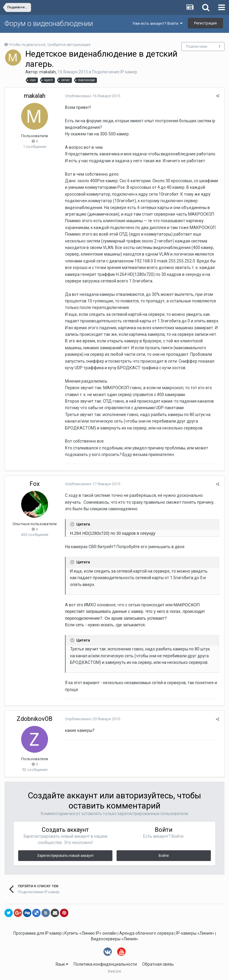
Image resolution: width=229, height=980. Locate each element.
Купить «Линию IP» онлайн (90, 933)
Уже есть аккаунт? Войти (157, 23)
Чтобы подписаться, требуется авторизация (49, 45)
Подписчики (197, 47)
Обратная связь (158, 964)
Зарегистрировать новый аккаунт (65, 856)
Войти (164, 856)
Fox (35, 484)
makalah (48, 72)
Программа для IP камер (38, 933)
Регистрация (205, 23)
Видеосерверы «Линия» (114, 939)
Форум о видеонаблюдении (49, 24)
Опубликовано (92, 96)
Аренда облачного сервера (146, 933)
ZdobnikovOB (35, 719)
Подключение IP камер (115, 72)
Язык (62, 964)
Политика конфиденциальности (105, 964)
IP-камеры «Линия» (195, 933)
